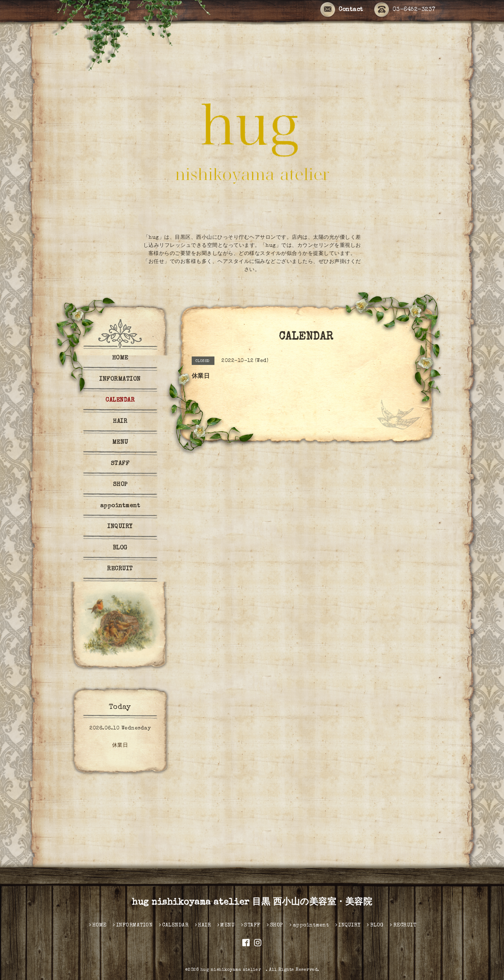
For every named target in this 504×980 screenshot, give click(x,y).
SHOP (120, 485)
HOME (120, 358)
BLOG (120, 548)
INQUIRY (120, 527)
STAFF (120, 464)
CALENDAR (120, 401)
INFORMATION (120, 380)
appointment (120, 506)
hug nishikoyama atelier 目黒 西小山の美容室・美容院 (252, 903)
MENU (120, 443)
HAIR (120, 422)
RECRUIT (120, 569)
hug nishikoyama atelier (233, 970)
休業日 (120, 746)
